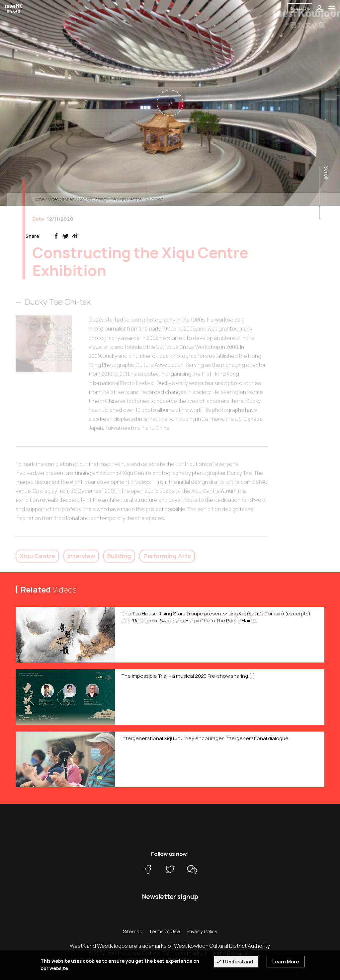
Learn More (286, 962)
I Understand (238, 962)
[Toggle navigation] (332, 8)
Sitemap (133, 931)
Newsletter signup (170, 897)
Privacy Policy (202, 931)
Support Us (300, 8)
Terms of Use (165, 931)
